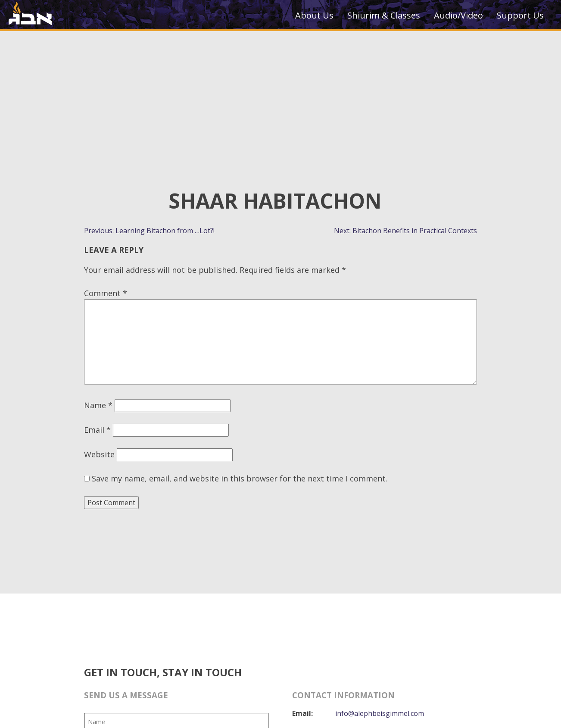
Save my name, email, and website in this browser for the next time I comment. (240, 478)
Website (99, 454)
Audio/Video (458, 15)
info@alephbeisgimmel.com (380, 713)
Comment (106, 293)
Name (98, 405)
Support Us (520, 15)
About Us (314, 15)
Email (97, 430)
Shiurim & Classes (384, 15)
